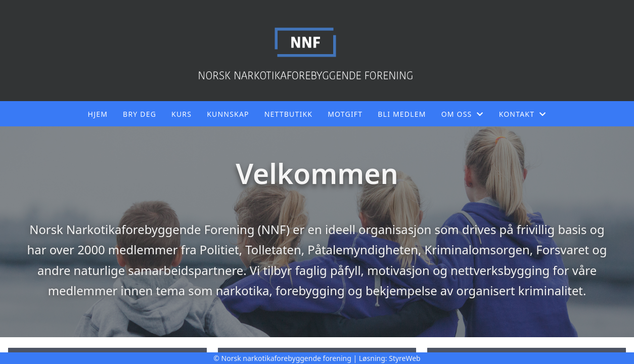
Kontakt (523, 114)
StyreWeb (405, 358)
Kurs (182, 114)
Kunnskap (228, 114)
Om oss (463, 114)
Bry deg (140, 114)
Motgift (345, 114)
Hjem (98, 114)
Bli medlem (402, 114)
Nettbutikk (288, 114)
